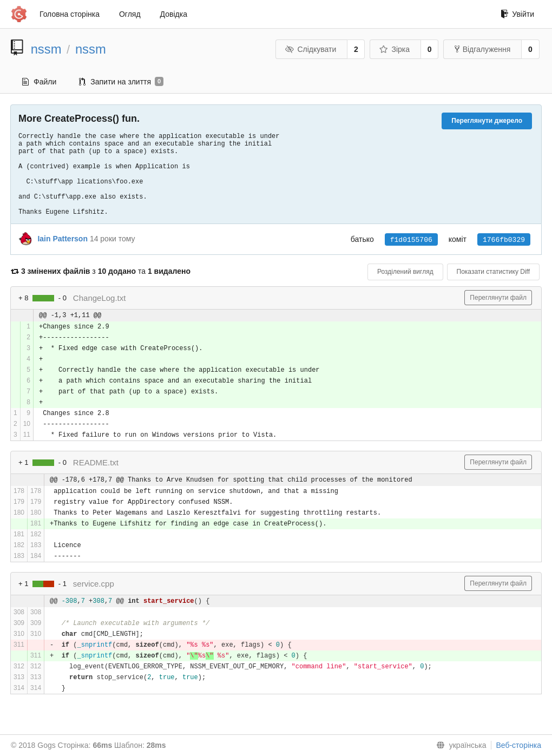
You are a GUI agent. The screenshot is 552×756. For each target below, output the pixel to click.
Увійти (517, 14)
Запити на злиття (121, 82)
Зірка (395, 49)
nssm (46, 49)
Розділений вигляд (405, 272)
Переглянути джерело (487, 121)
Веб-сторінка (518, 745)
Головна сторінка (70, 14)
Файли (39, 82)
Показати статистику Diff (493, 272)
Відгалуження (483, 49)
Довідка (174, 14)
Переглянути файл (498, 298)
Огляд (130, 14)
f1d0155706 (411, 240)
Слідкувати (311, 49)
